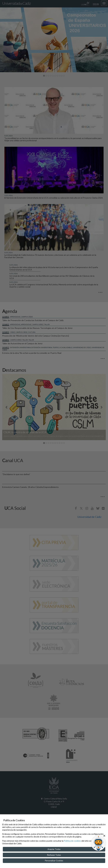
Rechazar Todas (54, 855)
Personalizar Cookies (54, 861)
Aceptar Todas (54, 849)
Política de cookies (72, 841)
